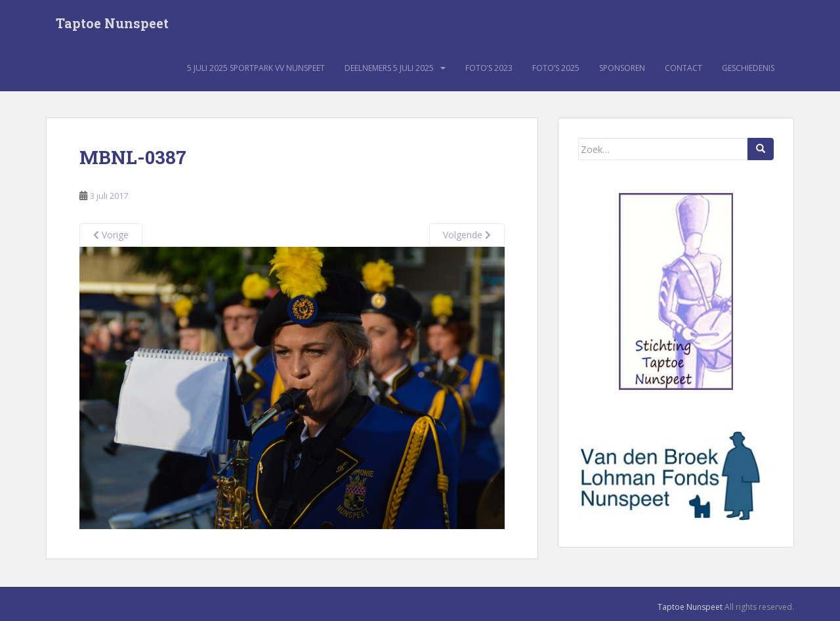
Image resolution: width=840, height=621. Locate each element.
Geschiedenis (748, 69)
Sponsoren (622, 69)
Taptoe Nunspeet (112, 23)
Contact (683, 69)
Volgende (467, 235)
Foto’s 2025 (556, 69)
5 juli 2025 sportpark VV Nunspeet (256, 69)
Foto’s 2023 (489, 69)
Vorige (111, 235)
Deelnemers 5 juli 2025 (389, 69)
